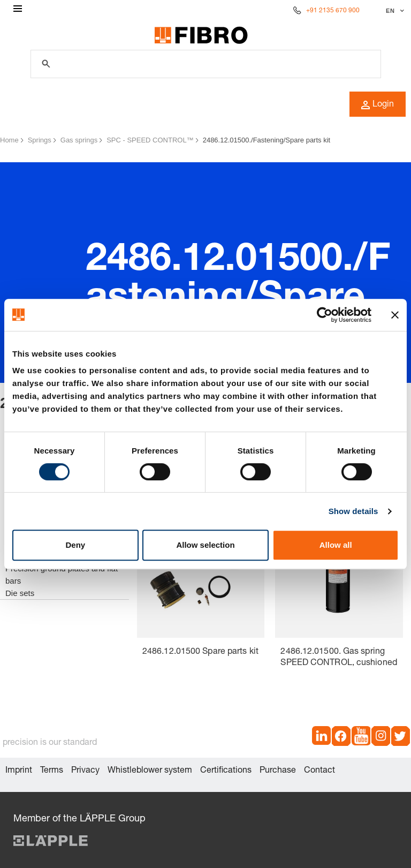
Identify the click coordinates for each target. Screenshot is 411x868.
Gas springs (79, 140)
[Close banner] (395, 315)
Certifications (226, 771)
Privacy (85, 771)
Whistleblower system (150, 771)
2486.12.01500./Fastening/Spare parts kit (267, 140)
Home (9, 140)
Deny (75, 545)
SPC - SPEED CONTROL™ (150, 140)
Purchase (278, 771)
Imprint (19, 771)
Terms (52, 771)
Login (378, 105)
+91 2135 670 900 (333, 11)
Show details (353, 511)
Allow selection (205, 545)
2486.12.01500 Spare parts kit (200, 652)
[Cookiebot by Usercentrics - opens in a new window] (325, 315)
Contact (319, 771)
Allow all (336, 545)
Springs (40, 140)
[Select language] (394, 11)
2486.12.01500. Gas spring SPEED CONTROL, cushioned (338, 658)
